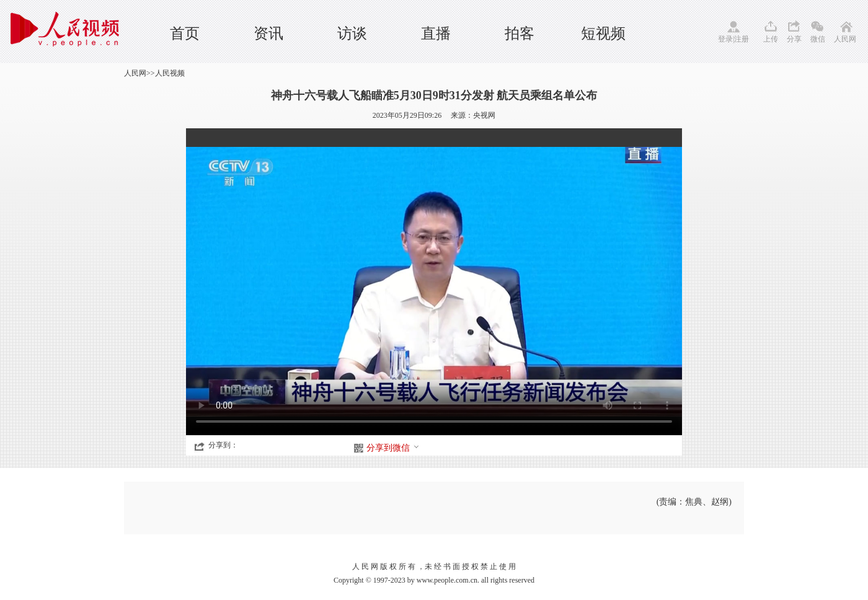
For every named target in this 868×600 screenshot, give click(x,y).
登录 (725, 39)
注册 (742, 39)
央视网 (484, 115)
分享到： (223, 445)
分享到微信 (393, 448)
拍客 (520, 33)
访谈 (352, 33)
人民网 (845, 39)
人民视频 (170, 73)
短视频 (603, 33)
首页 (185, 33)
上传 (771, 39)
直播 (436, 33)
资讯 (268, 33)
